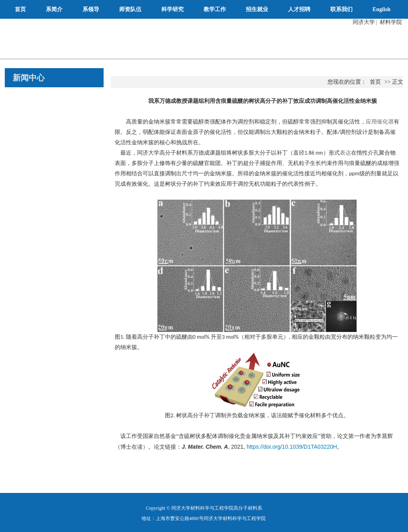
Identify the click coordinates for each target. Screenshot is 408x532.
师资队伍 (130, 9)
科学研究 (173, 9)
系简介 (54, 9)
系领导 (91, 9)
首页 (20, 9)
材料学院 (391, 22)
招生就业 (257, 9)
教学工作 (215, 9)
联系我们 (341, 9)
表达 (345, 153)
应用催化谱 (380, 122)
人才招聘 (299, 9)
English (382, 9)
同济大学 (364, 22)
